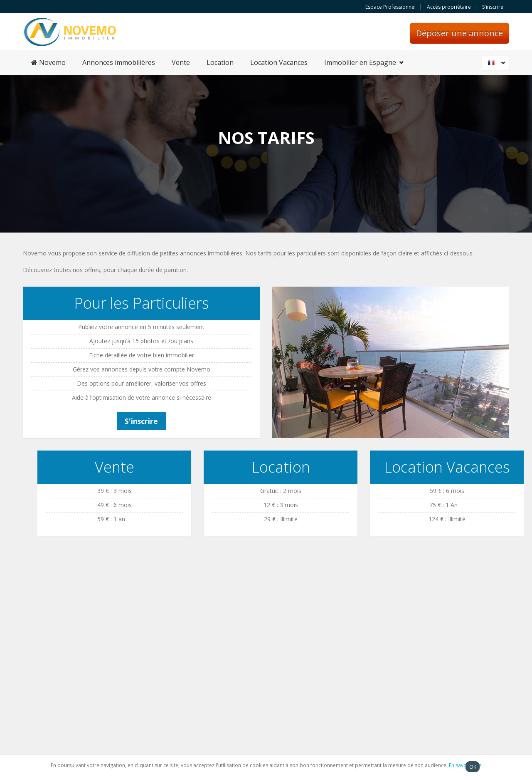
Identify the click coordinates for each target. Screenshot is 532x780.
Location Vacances (279, 62)
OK (473, 767)
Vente (181, 62)
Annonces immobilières (119, 62)
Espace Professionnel (390, 7)
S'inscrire (493, 7)
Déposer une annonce (459, 33)
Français (497, 63)
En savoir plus (465, 765)
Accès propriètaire (449, 7)
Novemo (48, 62)
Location (220, 62)
